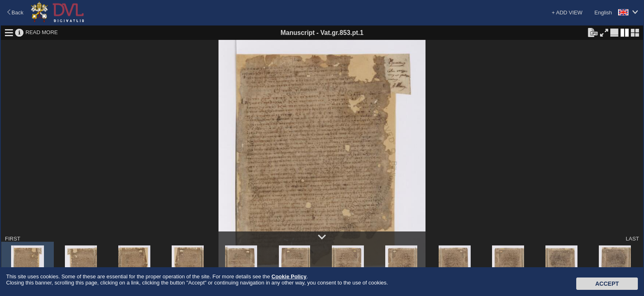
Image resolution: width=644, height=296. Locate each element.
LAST (632, 239)
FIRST (13, 239)
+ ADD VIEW (567, 13)
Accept (607, 284)
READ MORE (42, 32)
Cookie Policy (289, 276)
